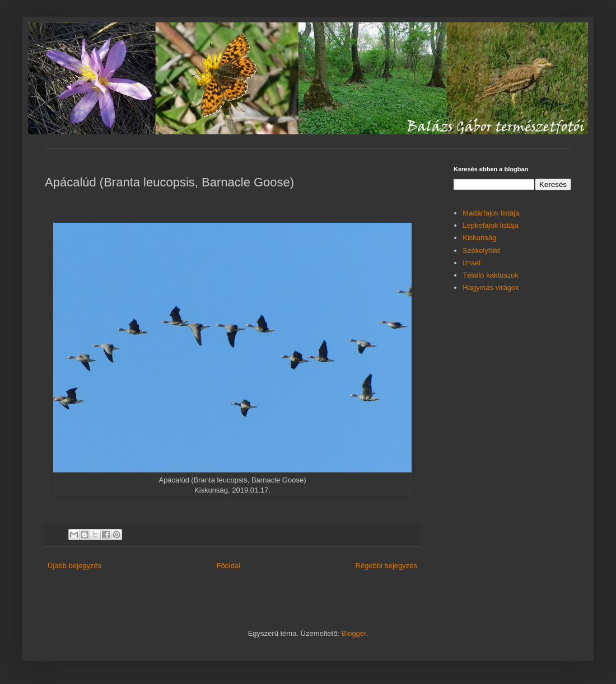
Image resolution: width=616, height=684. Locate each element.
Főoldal (228, 566)
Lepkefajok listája (491, 225)
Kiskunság (479, 238)
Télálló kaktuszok (491, 275)
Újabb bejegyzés (74, 566)
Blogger (354, 633)
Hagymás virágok (491, 287)
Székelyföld (481, 250)
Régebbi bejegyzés (386, 566)
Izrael (472, 263)
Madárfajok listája (491, 213)
